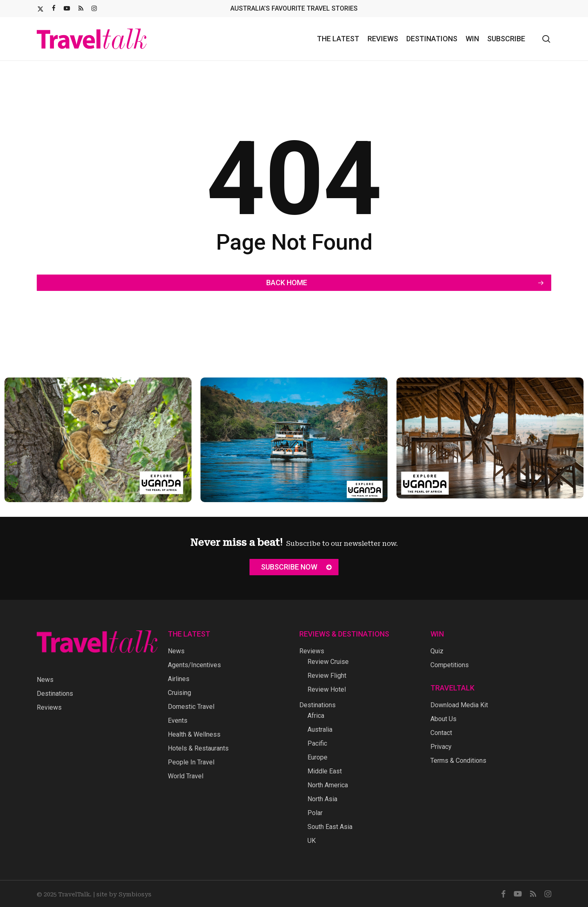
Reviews (49, 707)
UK (312, 841)
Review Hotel (327, 689)
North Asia (322, 799)
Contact (441, 733)
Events (178, 720)
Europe (317, 757)
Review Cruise (328, 662)
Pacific (317, 743)
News (45, 680)
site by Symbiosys (124, 894)
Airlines (179, 679)
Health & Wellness (194, 734)
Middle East (325, 771)
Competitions (450, 665)
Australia (320, 729)
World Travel (186, 776)
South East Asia (330, 827)
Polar (315, 813)
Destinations (55, 694)
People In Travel (191, 762)
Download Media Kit (459, 705)
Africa (316, 716)
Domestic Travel (191, 707)
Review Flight (327, 676)
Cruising (179, 693)
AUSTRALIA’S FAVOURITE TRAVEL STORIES (294, 8)
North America (328, 785)
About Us (443, 719)
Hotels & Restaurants (198, 748)
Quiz (437, 651)
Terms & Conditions (458, 761)
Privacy (441, 747)
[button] (294, 567)
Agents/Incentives (194, 665)
